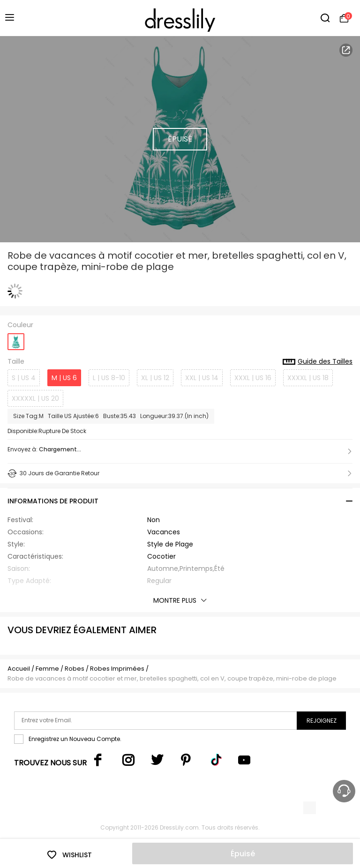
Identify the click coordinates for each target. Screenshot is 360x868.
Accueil (19, 669)
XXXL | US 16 (253, 378)
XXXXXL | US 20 (35, 398)
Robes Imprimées (117, 669)
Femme (47, 669)
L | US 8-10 (109, 378)
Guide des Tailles (318, 362)
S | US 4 (24, 378)
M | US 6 (64, 378)
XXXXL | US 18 (308, 378)
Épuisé (243, 854)
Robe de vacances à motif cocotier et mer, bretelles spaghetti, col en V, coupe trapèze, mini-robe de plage (172, 678)
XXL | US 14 (202, 378)
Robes (75, 669)
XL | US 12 (155, 378)
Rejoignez (322, 721)
